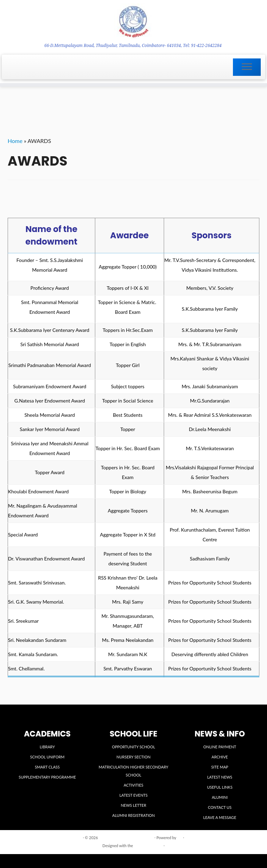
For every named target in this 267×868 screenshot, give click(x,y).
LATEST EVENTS (133, 795)
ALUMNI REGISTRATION (133, 815)
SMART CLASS (47, 767)
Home (15, 141)
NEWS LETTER (133, 805)
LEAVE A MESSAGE (220, 817)
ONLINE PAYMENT (220, 747)
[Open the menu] (247, 67)
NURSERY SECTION (133, 757)
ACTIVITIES (134, 785)
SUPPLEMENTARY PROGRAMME (47, 777)
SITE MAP (220, 767)
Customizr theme (148, 846)
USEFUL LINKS (220, 787)
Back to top (250, 837)
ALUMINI (220, 797)
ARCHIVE (220, 757)
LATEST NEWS (220, 777)
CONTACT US (220, 807)
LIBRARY (47, 747)
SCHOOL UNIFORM (47, 757)
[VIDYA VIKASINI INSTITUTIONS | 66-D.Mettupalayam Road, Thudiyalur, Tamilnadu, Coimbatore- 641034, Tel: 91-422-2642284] (133, 21)
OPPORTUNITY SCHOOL (133, 747)
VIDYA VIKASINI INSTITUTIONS (126, 838)
